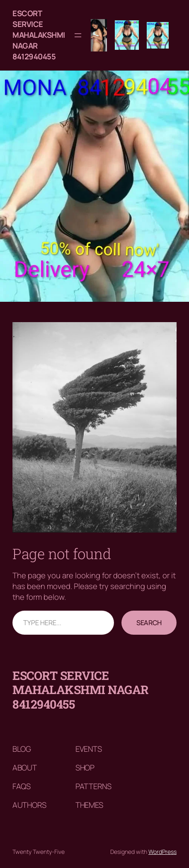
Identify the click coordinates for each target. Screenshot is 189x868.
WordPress (162, 852)
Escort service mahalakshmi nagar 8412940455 (39, 35)
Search (149, 623)
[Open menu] (78, 35)
